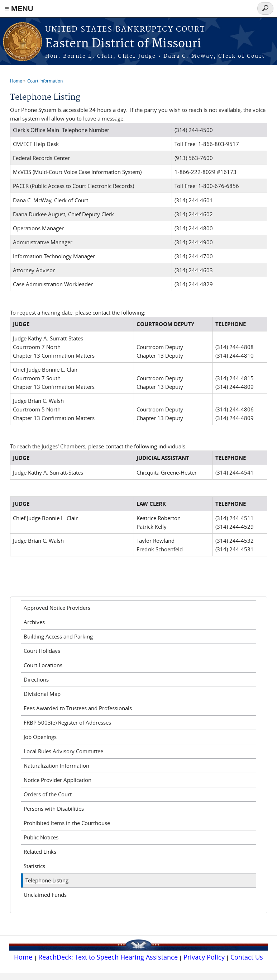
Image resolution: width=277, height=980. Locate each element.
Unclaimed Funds (45, 895)
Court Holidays (42, 651)
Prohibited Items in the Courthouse (67, 823)
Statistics (34, 866)
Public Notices (41, 837)
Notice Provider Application (58, 780)
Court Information (45, 81)
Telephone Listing (47, 880)
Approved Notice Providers (57, 608)
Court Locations (43, 665)
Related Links (40, 852)
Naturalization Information (56, 765)
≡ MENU (19, 8)
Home (16, 81)
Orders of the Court (48, 794)
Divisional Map (42, 694)
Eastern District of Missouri (123, 44)
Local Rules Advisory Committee (63, 751)
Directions (36, 679)
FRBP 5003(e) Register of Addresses (67, 722)
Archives (34, 622)
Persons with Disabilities (54, 809)
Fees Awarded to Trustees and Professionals (78, 708)
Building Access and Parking (58, 636)
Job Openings (40, 737)
